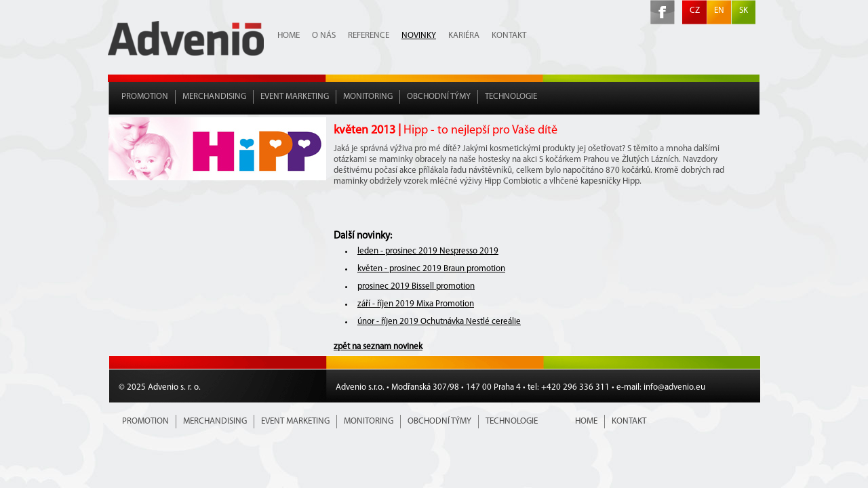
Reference (369, 36)
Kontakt (509, 36)
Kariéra (464, 36)
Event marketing (295, 97)
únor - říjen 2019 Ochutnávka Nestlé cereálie (439, 322)
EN (719, 11)
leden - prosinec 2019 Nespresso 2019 (428, 251)
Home (289, 36)
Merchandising (214, 97)
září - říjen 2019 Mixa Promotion (416, 304)
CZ (695, 11)
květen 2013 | (446, 130)
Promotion (145, 97)
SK (744, 11)
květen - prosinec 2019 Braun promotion (431, 269)
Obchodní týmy (439, 97)
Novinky (419, 36)
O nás (324, 36)
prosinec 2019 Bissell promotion (416, 286)
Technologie (511, 97)
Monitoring (368, 97)
